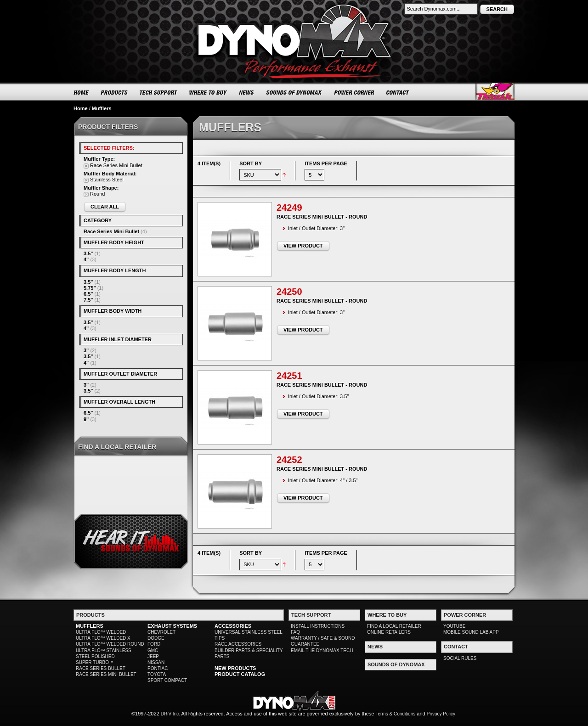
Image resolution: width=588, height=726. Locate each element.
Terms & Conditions (396, 714)
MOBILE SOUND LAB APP (471, 632)
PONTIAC (158, 668)
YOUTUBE (454, 626)
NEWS (247, 92)
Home (81, 108)
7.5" (88, 300)
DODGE (156, 638)
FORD (154, 644)
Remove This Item (86, 166)
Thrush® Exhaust (495, 92)
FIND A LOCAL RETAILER (394, 626)
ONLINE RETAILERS (389, 632)
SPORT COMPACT (167, 680)
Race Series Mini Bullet (111, 231)
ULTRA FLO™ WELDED (101, 632)
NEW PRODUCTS (235, 668)
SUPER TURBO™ (95, 662)
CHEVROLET (161, 632)
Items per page (326, 163)
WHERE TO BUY (208, 92)
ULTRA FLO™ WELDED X (103, 638)
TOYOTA (157, 674)
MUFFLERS (90, 626)
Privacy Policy (441, 714)
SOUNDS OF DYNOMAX (294, 92)
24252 (289, 460)
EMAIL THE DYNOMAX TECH (322, 650)
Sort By (251, 163)
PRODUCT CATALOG (240, 674)
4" (86, 259)
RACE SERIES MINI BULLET (106, 674)
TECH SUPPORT (159, 92)
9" (86, 419)
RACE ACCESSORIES (238, 644)
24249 (289, 208)
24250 (289, 292)
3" (86, 350)
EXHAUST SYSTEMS (172, 626)
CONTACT (398, 92)
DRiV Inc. (170, 714)
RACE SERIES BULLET (101, 668)
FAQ (295, 632)
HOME (81, 92)
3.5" (88, 253)
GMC (153, 650)
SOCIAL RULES (460, 658)
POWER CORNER (354, 92)
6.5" (88, 294)
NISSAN (156, 662)
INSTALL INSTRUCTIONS (318, 626)
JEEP (153, 656)
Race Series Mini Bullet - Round (322, 217)
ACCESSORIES (233, 626)
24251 (289, 376)
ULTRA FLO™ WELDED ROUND (110, 644)
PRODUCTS (114, 92)
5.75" (90, 288)
